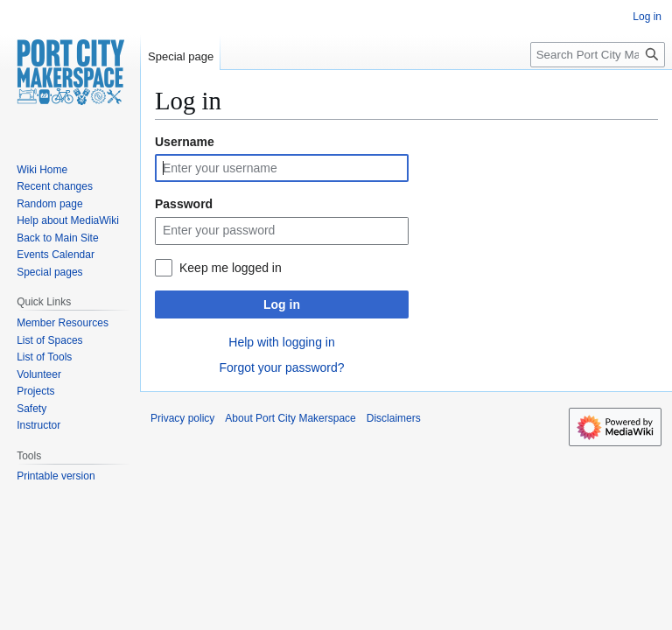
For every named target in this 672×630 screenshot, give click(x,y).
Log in (282, 304)
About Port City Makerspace (290, 418)
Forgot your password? (281, 367)
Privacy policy (182, 418)
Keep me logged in (231, 268)
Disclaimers (394, 418)
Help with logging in (281, 342)
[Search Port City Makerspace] (598, 55)
